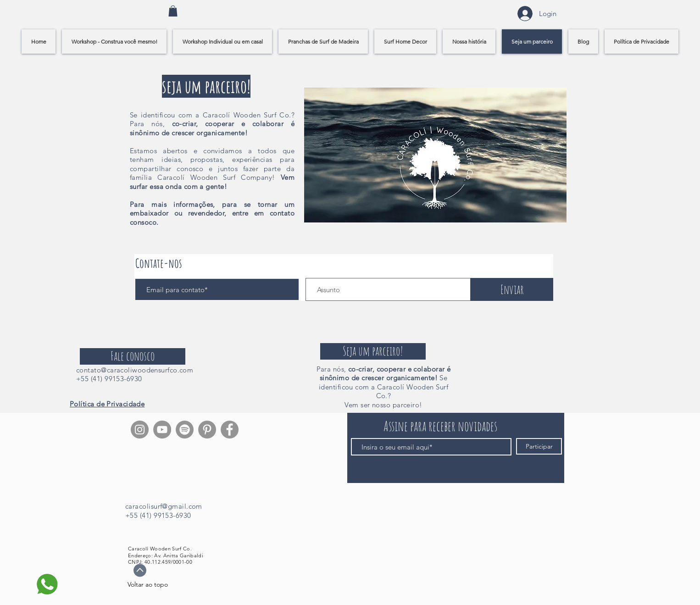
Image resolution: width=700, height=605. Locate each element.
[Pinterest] (207, 430)
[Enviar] (512, 289)
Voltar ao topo (148, 584)
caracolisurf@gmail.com (164, 506)
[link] (173, 11)
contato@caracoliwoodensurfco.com (135, 370)
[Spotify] (185, 430)
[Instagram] (140, 430)
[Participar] (539, 446)
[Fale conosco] (133, 356)
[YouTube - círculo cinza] (162, 430)
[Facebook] (230, 430)
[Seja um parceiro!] (373, 351)
